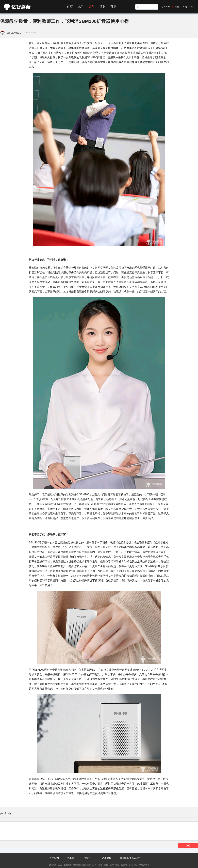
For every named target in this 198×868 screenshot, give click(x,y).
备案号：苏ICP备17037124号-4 (135, 865)
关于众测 (54, 858)
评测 (102, 7)
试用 (81, 7)
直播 (113, 7)
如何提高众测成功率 (130, 858)
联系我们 (72, 858)
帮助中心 (89, 858)
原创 (92, 7)
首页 (70, 7)
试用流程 (107, 858)
